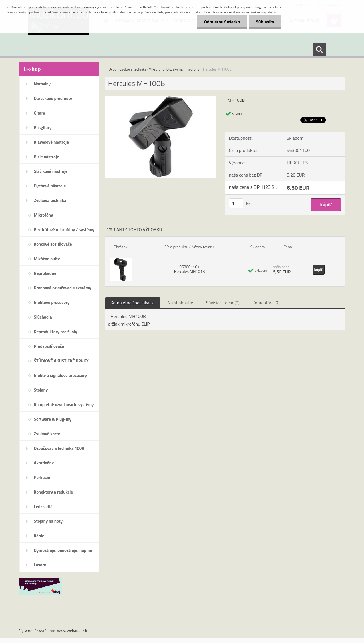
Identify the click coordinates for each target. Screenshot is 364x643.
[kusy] (236, 203)
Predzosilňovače (49, 346)
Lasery (40, 565)
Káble (39, 536)
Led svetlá (43, 507)
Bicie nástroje (47, 157)
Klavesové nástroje (51, 142)
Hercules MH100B (128, 316)
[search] (319, 49)
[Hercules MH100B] (161, 99)
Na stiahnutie (180, 303)
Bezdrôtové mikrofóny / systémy (64, 230)
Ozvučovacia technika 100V (59, 448)
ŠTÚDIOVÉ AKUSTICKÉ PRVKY (61, 361)
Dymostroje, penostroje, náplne (63, 550)
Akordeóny (44, 463)
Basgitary (43, 128)
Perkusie (42, 477)
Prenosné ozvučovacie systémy (63, 288)
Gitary (40, 113)
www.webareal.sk (72, 631)
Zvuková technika (50, 200)
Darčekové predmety (53, 98)
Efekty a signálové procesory (61, 375)
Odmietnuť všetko (221, 22)
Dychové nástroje (50, 186)
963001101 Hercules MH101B (190, 269)
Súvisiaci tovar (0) (223, 303)
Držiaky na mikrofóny (183, 69)
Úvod (113, 69)
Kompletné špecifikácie (133, 303)
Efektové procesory (52, 302)
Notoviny (42, 84)
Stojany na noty (48, 521)
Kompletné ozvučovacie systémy (64, 405)
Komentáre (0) (266, 303)
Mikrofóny (44, 215)
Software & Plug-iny (53, 419)
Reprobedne (45, 273)
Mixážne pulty (47, 259)
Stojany (41, 390)
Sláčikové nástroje (51, 171)
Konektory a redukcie (54, 492)
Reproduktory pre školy (56, 332)
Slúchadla (43, 317)
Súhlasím (265, 22)
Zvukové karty (47, 434)
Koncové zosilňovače (53, 244)
